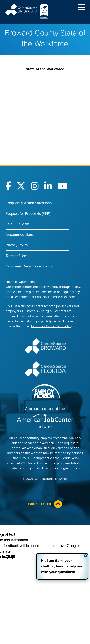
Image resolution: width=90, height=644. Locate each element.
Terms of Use (16, 256)
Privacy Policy (17, 245)
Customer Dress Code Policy (29, 266)
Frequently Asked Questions (29, 203)
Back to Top (45, 504)
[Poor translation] (10, 557)
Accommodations (20, 235)
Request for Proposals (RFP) (28, 213)
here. (72, 297)
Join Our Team (17, 224)
